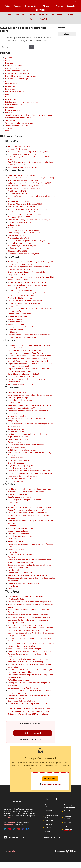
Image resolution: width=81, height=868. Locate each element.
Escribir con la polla (16, 432)
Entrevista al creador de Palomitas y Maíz (25, 303)
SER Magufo (13, 421)
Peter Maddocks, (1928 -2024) (20, 146)
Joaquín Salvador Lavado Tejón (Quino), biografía (28, 152)
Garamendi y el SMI (16, 549)
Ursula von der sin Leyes (18, 531)
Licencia (9, 97)
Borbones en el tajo (16, 429)
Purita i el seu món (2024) (18, 201)
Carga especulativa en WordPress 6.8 (23, 688)
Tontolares (10, 128)
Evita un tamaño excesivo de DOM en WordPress (28, 714)
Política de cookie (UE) (14, 105)
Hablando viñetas (15, 322)
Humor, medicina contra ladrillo (21, 327)
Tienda (32, 14)
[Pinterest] (10, 829)
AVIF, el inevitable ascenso (19, 680)
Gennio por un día (15, 329)
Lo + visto (40, 10)
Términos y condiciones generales (19, 123)
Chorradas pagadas (16, 463)
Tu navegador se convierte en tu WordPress (26, 596)
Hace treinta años (15, 382)
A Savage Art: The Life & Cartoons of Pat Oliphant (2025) (31, 178)
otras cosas (12, 822)
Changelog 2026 (12, 68)
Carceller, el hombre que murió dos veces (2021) (28, 241)
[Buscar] (31, 47)
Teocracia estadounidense (19, 534)
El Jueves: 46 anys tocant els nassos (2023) (25, 204)
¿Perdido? (20, 14)
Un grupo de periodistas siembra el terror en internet (30, 395)
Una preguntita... (15, 319)
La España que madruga (18, 398)
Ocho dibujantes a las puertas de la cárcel (25, 374)
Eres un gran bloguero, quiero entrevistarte (26, 301)
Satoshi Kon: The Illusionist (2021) (22, 212)
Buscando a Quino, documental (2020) (24, 254)
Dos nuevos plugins (16, 612)
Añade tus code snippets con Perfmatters (25, 625)
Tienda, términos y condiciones (18, 126)
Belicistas (12, 518)
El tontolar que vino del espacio (21, 400)
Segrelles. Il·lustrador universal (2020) (23, 230)
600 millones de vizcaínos (18, 460)
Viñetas (60, 6)
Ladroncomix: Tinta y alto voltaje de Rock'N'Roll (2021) (30, 220)
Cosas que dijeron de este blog (18, 71)
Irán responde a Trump (17, 505)
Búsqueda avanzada (14, 65)
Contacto (70, 14)
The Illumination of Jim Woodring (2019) (24, 214)
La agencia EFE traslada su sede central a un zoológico (30, 471)
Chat (32, 19)
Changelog (68, 830)
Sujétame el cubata (16, 458)
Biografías (72, 6)
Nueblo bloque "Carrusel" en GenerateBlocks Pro (28, 615)
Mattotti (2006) (14, 227)
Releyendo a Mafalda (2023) (19, 217)
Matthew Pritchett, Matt (18, 149)
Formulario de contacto (15, 92)
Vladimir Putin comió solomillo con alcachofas (27, 445)
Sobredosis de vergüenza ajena (21, 468)
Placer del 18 (13, 306)
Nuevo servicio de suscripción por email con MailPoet (30, 651)
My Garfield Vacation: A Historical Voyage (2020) (28, 209)
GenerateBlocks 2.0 (16, 698)
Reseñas (18, 6)
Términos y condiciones (49, 811)
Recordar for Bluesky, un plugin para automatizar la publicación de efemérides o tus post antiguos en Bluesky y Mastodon (29, 620)
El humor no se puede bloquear (21, 528)
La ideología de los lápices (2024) (21, 175)
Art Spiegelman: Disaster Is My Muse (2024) (26, 186)
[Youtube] (19, 829)
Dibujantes (47, 6)
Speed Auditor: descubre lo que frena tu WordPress (29, 609)
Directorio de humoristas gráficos (19, 79)
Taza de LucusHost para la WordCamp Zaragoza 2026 (30, 602)
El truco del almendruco (18, 416)
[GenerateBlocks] (72, 851)
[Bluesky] (27, 829)
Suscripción (10, 120)
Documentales (32, 6)
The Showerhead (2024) (18, 191)
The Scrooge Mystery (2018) (19, 222)
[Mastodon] (23, 829)
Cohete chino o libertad (17, 481)
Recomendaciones (13, 110)
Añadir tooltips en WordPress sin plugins (25, 649)
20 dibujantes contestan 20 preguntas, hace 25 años (29, 356)
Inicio (9, 14)
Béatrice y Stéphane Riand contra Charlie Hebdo (28, 575)
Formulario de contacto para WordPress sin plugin (28, 696)
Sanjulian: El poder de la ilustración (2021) (25, 233)
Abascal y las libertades (17, 494)
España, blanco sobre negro (19, 497)
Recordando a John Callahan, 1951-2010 (24, 167)
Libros (8, 94)
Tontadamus (13, 413)
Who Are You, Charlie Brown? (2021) (23, 246)
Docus (8, 81)
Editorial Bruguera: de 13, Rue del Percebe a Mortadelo (30, 243)
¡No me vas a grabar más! (18, 324)
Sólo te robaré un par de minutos (19, 118)
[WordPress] (14, 829)
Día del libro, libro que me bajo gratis (20, 76)
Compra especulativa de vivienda (21, 554)
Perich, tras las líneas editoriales (21, 377)
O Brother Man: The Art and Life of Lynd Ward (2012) (30, 183)
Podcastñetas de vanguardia (20, 314)
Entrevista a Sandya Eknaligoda (21, 290)
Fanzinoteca (10, 89)
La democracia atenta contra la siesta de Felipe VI (28, 411)
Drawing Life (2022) (16, 235)
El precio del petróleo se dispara (21, 536)
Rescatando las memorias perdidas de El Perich (27, 358)
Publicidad (10, 107)
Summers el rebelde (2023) (19, 194)
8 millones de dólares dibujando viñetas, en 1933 (28, 379)
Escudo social (13, 570)
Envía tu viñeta (11, 84)
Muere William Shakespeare (19, 479)
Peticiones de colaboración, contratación (22, 102)
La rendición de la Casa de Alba (21, 573)
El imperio (12, 526)
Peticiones (44, 14)
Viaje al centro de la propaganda (21, 466)
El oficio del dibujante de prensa (21, 298)
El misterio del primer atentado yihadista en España (29, 345)
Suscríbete (50, 779)
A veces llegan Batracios (18, 316)
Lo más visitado (12, 99)
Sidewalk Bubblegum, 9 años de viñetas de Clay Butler (30, 361)
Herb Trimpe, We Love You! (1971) (22, 207)
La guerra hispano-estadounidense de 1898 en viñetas (30, 363)
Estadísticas (10, 86)
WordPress (57, 14)
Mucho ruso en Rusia (17, 447)
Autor (7, 6)
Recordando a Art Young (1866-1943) (23, 154)
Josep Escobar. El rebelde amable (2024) (24, 188)
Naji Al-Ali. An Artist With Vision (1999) (23, 180)
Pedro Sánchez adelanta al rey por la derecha (26, 418)
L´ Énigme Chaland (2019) (18, 248)
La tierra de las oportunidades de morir (24, 583)
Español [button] (46, 19)
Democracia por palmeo (18, 439)
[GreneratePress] (68, 851)
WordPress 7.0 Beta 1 (17, 599)
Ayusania (12, 557)
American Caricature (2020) (19, 238)
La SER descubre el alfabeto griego (22, 450)
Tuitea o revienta (15, 442)
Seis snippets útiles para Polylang (22, 701)
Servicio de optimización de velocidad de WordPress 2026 (29, 115)
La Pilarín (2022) (14, 225)
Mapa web (68, 826)
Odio (10, 588)
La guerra (12, 539)
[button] (76, 2)
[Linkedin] (5, 829)
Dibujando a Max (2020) (18, 251)
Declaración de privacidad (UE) (18, 73)
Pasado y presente (15, 541)
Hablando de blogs (16, 332)
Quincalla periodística (17, 392)
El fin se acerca (14, 403)
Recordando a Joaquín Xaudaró (21, 384)
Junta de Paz (13, 586)
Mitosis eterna (14, 552)
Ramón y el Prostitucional (18, 366)
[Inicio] (76, 23)
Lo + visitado (49, 821)
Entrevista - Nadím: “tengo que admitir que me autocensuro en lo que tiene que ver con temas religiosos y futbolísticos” (27, 285)
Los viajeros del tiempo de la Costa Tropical (26, 353)
